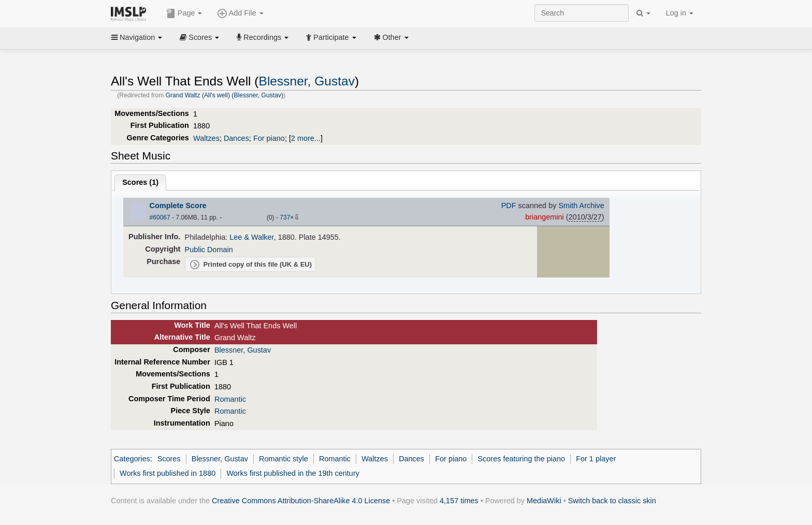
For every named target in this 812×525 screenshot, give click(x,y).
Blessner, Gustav (307, 81)
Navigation (137, 37)
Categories (132, 459)
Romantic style (284, 459)
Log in (680, 13)
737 (285, 217)
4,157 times (459, 501)
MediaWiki (544, 501)
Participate (331, 37)
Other (391, 37)
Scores (199, 37)
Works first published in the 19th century (293, 473)
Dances (236, 138)
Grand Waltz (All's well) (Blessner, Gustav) (224, 95)
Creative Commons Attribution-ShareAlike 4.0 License (301, 501)
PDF (509, 206)
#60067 (160, 217)
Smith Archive (581, 206)
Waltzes (206, 138)
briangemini (545, 217)
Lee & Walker (251, 237)
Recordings (263, 37)
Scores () (140, 182)
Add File (240, 13)
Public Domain (209, 250)
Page (184, 13)
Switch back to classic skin (612, 501)
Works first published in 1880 (168, 473)
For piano (269, 138)
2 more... (306, 138)
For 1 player (596, 459)
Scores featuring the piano (521, 459)
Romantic (230, 399)
